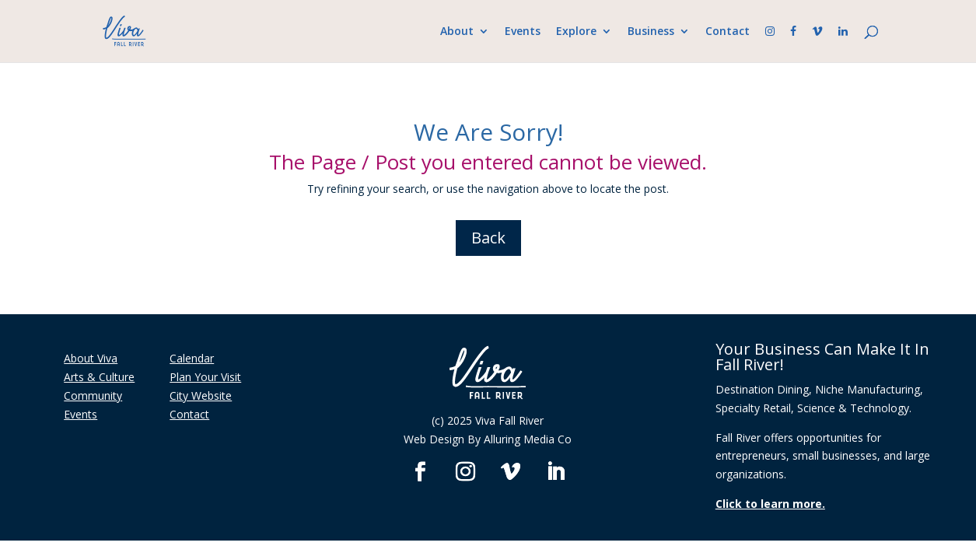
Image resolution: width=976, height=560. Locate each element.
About (457, 32)
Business (651, 32)
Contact (728, 32)
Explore (576, 32)
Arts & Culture (99, 377)
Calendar (192, 358)
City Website (201, 395)
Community (93, 395)
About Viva (91, 358)
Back (488, 238)
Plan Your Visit (205, 377)
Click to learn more (769, 504)
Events (523, 32)
